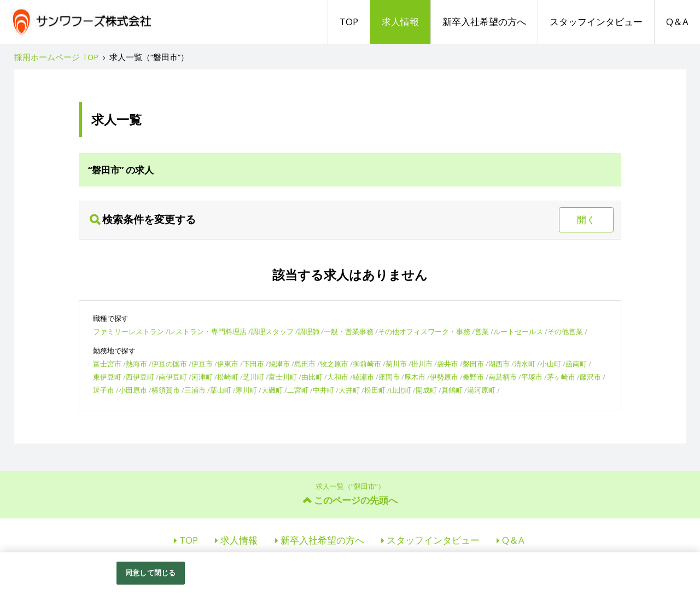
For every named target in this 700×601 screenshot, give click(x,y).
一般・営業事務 (349, 331)
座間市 (389, 377)
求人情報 (400, 22)
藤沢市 (590, 377)
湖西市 (499, 364)
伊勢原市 (444, 377)
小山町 (550, 364)
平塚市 (532, 377)
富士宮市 (107, 364)
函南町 (576, 364)
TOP (349, 22)
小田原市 (133, 390)
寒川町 (246, 390)
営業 (482, 331)
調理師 (309, 331)
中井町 (323, 390)
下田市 (253, 364)
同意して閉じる (150, 573)
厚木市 (415, 377)
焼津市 (279, 364)
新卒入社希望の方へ (484, 22)
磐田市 (473, 364)
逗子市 (104, 390)
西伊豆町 (140, 377)
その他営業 (565, 331)
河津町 (202, 377)
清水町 (525, 364)
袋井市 (448, 364)
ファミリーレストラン (129, 331)
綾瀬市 (363, 377)
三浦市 (195, 390)
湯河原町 (481, 390)
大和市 (338, 377)
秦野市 (473, 377)
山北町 (401, 390)
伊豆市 (202, 364)
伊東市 (228, 364)
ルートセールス (518, 331)
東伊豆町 (107, 377)
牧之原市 (334, 364)
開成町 (426, 390)
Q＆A (677, 22)
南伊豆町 (173, 377)
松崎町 (228, 377)
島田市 (305, 364)
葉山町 (221, 390)
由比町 (312, 377)
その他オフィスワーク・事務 (424, 331)
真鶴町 (452, 390)
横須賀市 (166, 390)
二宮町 (298, 390)
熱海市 (136, 364)
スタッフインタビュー (596, 22)
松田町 (375, 390)
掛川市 (422, 364)
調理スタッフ (272, 331)
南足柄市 (503, 377)
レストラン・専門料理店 (208, 331)
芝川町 (253, 377)
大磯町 (272, 390)
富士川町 (283, 377)
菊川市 (396, 364)
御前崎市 (367, 364)
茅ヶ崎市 (561, 377)
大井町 (349, 390)
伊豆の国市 (169, 364)
